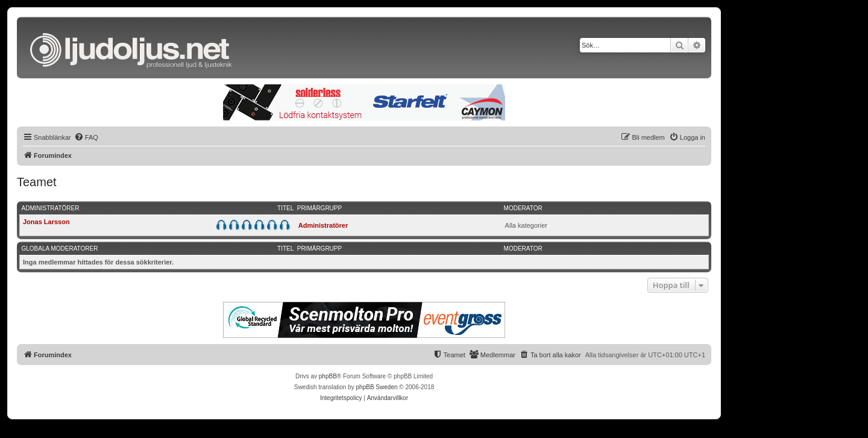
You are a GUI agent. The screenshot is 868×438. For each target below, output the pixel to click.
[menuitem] (86, 137)
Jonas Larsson (46, 222)
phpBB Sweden (377, 387)
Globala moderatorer (60, 249)
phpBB (328, 376)
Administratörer (51, 208)
